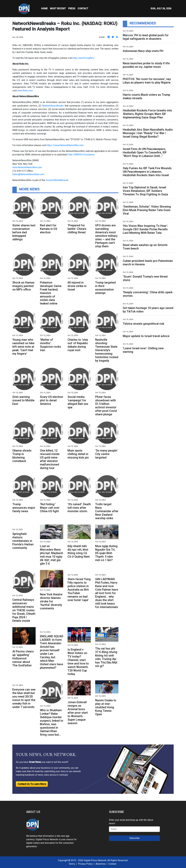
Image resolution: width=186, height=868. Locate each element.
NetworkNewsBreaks (53, 106)
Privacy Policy (85, 864)
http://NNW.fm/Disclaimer (81, 155)
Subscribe (134, 838)
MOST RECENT (58, 9)
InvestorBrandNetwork (57, 180)
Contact (112, 864)
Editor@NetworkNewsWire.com (28, 174)
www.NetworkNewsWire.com (27, 167)
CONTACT (83, 9)
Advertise (101, 864)
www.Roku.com (25, 91)
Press (72, 9)
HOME (44, 9)
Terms (72, 864)
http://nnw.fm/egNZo (84, 58)
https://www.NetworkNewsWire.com (65, 145)
